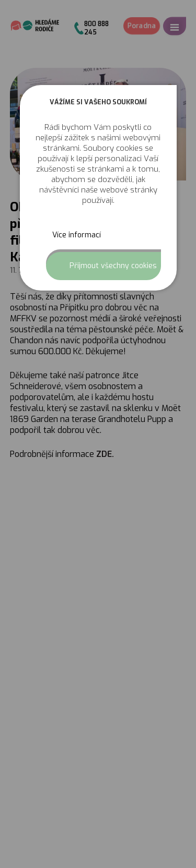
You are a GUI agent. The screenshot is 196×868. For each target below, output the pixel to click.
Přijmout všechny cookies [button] (113, 266)
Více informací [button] (77, 235)
